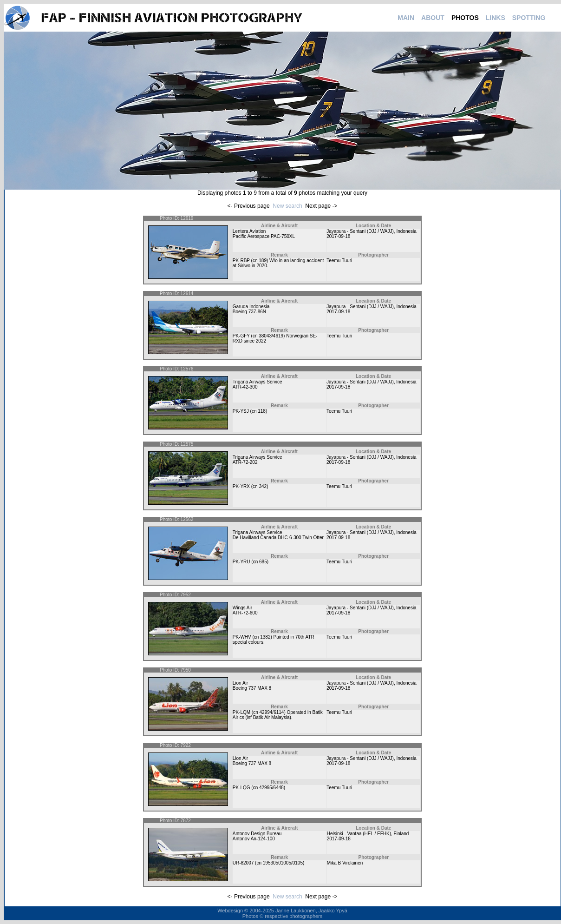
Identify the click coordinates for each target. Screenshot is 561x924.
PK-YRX (241, 486)
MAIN (406, 18)
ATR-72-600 (245, 613)
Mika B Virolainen (345, 863)
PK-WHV (242, 637)
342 (263, 486)
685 (263, 562)
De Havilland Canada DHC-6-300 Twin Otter (278, 538)
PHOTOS (465, 18)
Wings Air (242, 608)
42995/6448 (271, 788)
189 (263, 261)
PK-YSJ (241, 411)
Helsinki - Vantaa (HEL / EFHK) (359, 834)
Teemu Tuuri (339, 261)
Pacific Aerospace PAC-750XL (264, 236)
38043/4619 (271, 336)
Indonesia (406, 231)
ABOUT (433, 18)
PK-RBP (241, 261)
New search (287, 206)
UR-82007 (243, 863)
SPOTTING (529, 18)
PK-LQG (241, 788)
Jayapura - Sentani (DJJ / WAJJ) (360, 231)
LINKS (496, 18)
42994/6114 (272, 712)
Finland (401, 834)
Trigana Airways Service (258, 382)
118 (262, 411)
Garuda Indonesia (251, 307)
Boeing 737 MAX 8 (252, 688)
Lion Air (240, 683)
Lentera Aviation (249, 231)
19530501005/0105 (283, 863)
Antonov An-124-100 (254, 839)
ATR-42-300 (245, 387)
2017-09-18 (338, 236)
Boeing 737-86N (249, 312)
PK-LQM (241, 712)
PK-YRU (241, 562)
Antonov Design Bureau (257, 834)
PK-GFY (241, 336)
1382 (265, 637)
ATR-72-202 (245, 462)
